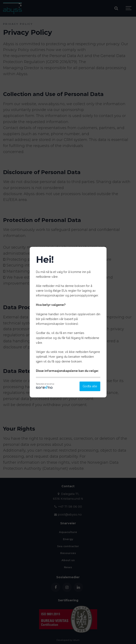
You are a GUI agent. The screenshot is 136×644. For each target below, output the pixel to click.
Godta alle (90, 386)
